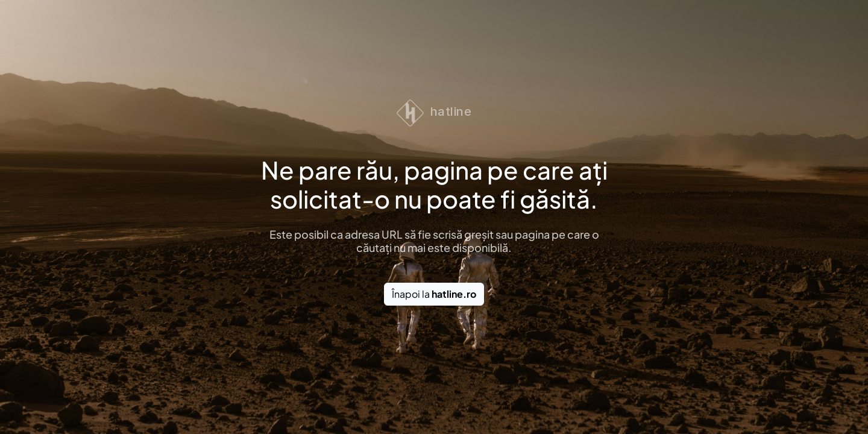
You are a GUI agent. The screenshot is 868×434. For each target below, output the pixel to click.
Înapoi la (434, 294)
